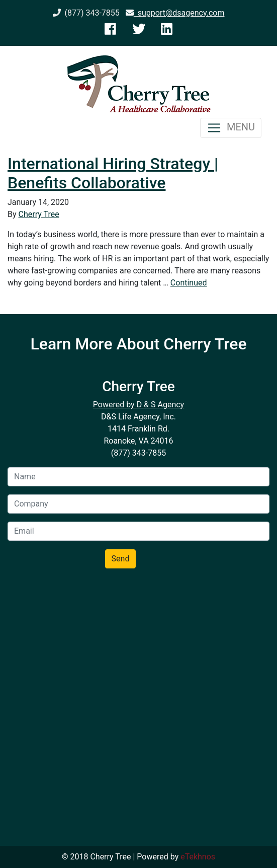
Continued (189, 283)
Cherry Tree (39, 214)
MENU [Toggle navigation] (231, 128)
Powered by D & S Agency (138, 405)
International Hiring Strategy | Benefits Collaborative (113, 173)
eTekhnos (198, 857)
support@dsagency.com (175, 13)
